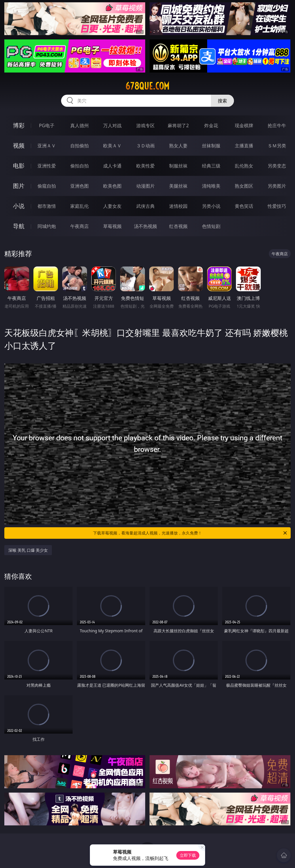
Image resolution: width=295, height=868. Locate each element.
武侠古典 (145, 206)
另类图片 (277, 186)
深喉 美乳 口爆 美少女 (28, 550)
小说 (19, 206)
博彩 (19, 125)
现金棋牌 (244, 125)
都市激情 (47, 206)
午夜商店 (80, 226)
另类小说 (211, 206)
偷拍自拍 (80, 166)
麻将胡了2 (178, 125)
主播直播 (244, 146)
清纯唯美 (211, 186)
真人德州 (80, 125)
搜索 (222, 101)
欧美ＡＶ (112, 146)
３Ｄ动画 (145, 146)
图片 (19, 186)
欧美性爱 (145, 166)
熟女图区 (244, 186)
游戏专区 (145, 125)
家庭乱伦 (80, 206)
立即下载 (188, 855)
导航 (19, 226)
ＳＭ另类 (277, 146)
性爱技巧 (277, 206)
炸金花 (211, 125)
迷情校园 (178, 206)
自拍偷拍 (80, 146)
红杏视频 (178, 226)
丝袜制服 (211, 146)
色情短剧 (211, 226)
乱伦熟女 (244, 166)
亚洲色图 (80, 186)
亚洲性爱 (47, 166)
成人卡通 (112, 166)
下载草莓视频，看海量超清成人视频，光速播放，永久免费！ (190, 533)
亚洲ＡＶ (47, 146)
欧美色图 (112, 186)
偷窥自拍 (47, 186)
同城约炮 (47, 226)
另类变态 (277, 166)
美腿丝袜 (178, 186)
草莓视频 (112, 226)
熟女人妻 (178, 146)
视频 (19, 145)
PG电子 (47, 125)
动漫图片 (145, 186)
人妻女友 (112, 206)
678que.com (147, 86)
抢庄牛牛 (277, 125)
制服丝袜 (178, 166)
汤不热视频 (145, 226)
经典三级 (211, 166)
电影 (19, 166)
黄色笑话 (244, 206)
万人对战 (112, 125)
